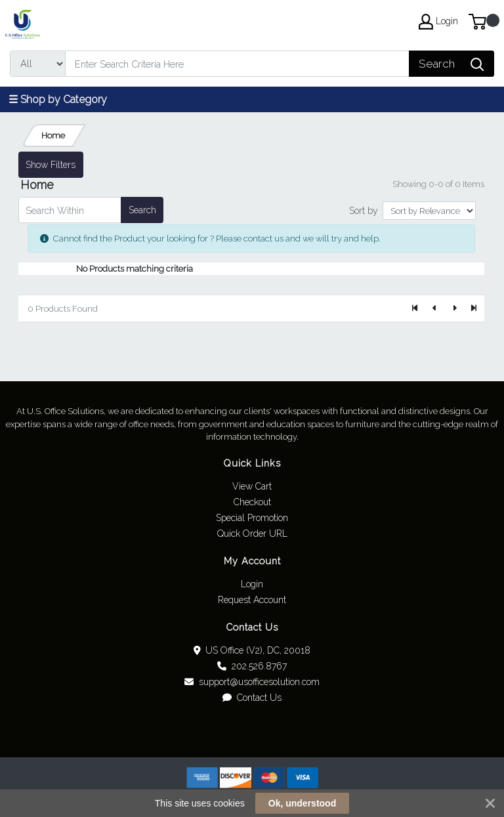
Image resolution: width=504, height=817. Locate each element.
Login (252, 584)
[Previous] (435, 308)
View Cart (252, 486)
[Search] (237, 64)
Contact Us (252, 698)
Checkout (252, 502)
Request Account (252, 600)
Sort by (364, 211)
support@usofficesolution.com (252, 682)
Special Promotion (252, 518)
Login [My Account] (438, 22)
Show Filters (51, 165)
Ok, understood (302, 803)
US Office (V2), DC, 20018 (252, 650)
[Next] (454, 308)
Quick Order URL (252, 534)
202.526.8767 (252, 666)
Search (142, 210)
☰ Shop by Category (58, 99)
